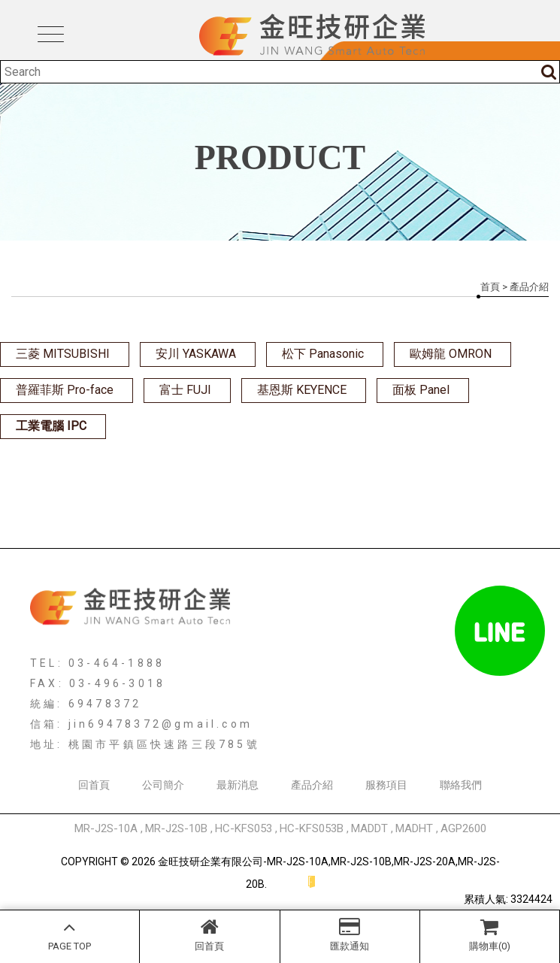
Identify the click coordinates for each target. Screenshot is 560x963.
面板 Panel (421, 390)
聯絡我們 (461, 785)
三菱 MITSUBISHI (63, 354)
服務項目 (386, 785)
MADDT (369, 828)
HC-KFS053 (244, 828)
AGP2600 (463, 828)
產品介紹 (312, 785)
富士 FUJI (185, 390)
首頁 (490, 287)
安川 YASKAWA (196, 354)
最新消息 (238, 785)
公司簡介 (163, 785)
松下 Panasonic (323, 354)
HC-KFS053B (312, 828)
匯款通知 (350, 934)
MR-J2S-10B (176, 828)
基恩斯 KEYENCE (302, 390)
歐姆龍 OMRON (451, 354)
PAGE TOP (70, 934)
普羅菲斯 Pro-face (65, 390)
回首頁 (209, 934)
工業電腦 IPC (51, 426)
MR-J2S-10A (106, 828)
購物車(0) (490, 934)
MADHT (414, 828)
